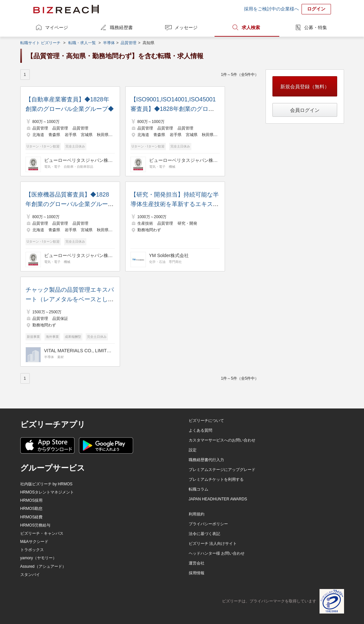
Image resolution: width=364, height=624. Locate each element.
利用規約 (197, 514)
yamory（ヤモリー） (38, 558)
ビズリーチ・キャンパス (42, 533)
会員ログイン (305, 110)
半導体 (109, 43)
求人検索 (251, 27)
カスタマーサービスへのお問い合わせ (222, 440)
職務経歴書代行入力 (206, 460)
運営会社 (197, 563)
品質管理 (129, 43)
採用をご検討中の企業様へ (271, 9)
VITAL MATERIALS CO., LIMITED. (78, 351)
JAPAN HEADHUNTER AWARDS (218, 499)
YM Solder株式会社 (169, 255)
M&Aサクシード (34, 542)
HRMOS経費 (32, 517)
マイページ (57, 27)
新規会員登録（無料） (305, 87)
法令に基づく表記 (204, 534)
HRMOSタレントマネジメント (47, 492)
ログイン (316, 9)
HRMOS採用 (32, 500)
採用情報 (197, 573)
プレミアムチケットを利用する (216, 479)
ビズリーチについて (206, 421)
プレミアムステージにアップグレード (222, 470)
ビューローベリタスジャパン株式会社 (78, 160)
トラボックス (32, 550)
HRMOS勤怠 (32, 509)
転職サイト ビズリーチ (40, 43)
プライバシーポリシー (208, 524)
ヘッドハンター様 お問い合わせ (217, 553)
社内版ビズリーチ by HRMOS (46, 484)
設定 (193, 450)
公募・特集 (316, 27)
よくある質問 (200, 430)
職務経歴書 (121, 27)
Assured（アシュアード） (43, 566)
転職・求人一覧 (82, 43)
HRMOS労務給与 (35, 525)
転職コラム (199, 489)
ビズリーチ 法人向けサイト (213, 544)
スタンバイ (30, 575)
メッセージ (186, 27)
